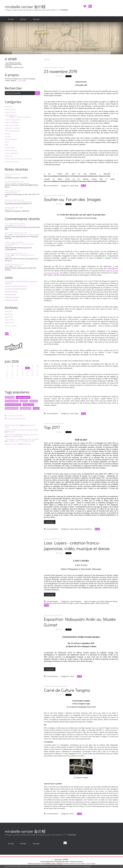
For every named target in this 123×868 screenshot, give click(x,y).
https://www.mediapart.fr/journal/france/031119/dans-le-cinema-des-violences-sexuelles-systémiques (75, 181)
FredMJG (8, 255)
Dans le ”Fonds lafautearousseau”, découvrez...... (22, 435)
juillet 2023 (9, 317)
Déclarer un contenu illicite (34, 863)
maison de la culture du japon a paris (66, 603)
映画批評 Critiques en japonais (20, 117)
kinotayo (24, 401)
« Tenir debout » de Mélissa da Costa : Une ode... (22, 439)
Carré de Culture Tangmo (67, 690)
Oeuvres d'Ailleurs (11, 162)
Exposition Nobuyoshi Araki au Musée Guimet (80, 622)
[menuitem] (11, 19)
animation (34, 401)
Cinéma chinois (10, 110)
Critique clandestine (12, 297)
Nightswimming (11, 294)
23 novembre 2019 (61, 71)
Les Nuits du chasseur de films (16, 289)
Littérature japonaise (12, 131)
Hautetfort (66, 859)
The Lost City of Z (11, 193)
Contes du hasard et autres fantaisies (26, 235)
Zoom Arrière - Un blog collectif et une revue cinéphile (21, 282)
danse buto (105, 603)
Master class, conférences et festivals (18, 159)
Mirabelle (8, 244)
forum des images (12, 401)
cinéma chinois (26, 408)
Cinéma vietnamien (12, 153)
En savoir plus (87, 866)
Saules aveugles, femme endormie (17, 183)
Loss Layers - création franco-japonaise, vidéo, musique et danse (77, 546)
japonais (87, 603)
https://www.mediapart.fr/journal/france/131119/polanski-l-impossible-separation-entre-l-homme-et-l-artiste (77, 176)
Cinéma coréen (10, 112)
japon (93, 603)
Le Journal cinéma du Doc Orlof (16, 286)
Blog (6, 145)
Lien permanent (51, 186)
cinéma (36, 408)
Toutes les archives (11, 326)
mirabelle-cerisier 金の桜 (25, 7)
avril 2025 (8, 311)
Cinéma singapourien (13, 120)
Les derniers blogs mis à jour (47, 861)
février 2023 (9, 320)
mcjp (82, 603)
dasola (7, 225)
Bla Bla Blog (26, 444)
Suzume (8, 176)
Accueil (11, 19)
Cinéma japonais (11, 115)
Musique (8, 137)
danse (98, 603)
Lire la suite (22, 81)
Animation (9, 107)
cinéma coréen (28, 405)
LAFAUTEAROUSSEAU (15, 436)
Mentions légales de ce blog (49, 863)
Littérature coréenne (12, 128)
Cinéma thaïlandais (12, 123)
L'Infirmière (17, 266)
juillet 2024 (9, 314)
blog (94, 863)
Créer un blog (58, 859)
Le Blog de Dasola (11, 300)
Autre (7, 142)
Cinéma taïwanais (11, 150)
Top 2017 (52, 427)
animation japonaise (13, 405)
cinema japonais (23, 397)
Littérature (9, 156)
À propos (36, 19)
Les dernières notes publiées (62, 861)
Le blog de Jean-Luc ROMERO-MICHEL (21, 441)
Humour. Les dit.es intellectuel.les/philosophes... (22, 430)
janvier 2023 (9, 323)
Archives (23, 19)
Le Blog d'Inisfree (11, 292)
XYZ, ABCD (11, 432)
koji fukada (10, 397)
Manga (7, 134)
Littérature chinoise (12, 125)
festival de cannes (12, 408)
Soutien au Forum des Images (72, 199)
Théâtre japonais (11, 139)
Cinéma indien (10, 148)
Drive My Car (9, 209)
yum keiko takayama (104, 601)
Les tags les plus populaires (76, 861)
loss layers (92, 601)
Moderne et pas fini (12, 444)
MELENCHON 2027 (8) (13, 425)
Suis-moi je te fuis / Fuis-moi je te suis (18, 202)
